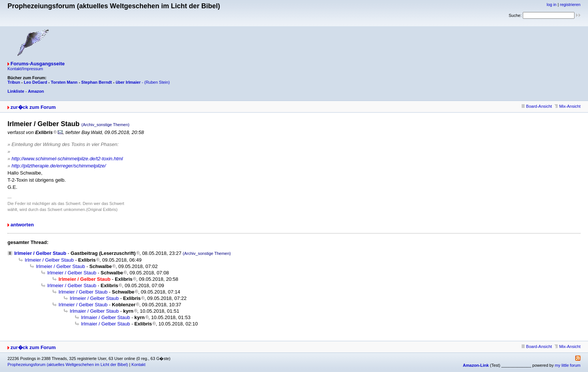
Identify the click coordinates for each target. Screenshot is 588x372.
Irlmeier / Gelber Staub (40, 253)
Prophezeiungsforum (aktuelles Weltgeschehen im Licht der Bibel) (68, 364)
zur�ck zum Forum (33, 107)
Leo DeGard (35, 82)
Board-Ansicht (537, 106)
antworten (22, 225)
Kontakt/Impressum (25, 69)
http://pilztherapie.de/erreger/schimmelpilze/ (59, 166)
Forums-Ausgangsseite (37, 64)
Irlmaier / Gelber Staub (94, 311)
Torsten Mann (64, 82)
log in (552, 5)
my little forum (568, 365)
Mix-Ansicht (568, 106)
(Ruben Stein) (157, 82)
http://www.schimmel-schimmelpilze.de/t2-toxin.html (67, 159)
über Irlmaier (128, 82)
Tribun (14, 82)
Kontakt (138, 364)
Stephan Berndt (97, 82)
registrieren (570, 5)
